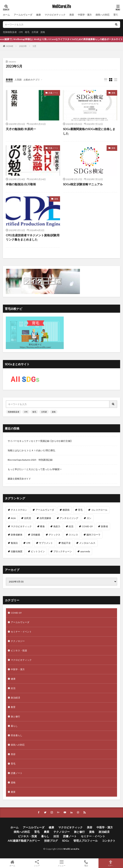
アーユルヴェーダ (23, 15)
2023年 (23, 46)
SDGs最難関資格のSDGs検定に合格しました (89, 131)
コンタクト (109, 841)
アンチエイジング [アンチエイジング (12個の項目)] (69, 518)
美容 (72, 15)
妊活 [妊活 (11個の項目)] (71, 526)
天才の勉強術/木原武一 (21, 129)
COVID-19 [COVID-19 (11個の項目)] (87, 526)
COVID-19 (16, 613)
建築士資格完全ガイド (19, 479)
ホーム (6, 15)
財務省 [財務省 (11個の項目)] (104, 526)
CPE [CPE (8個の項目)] (28, 543)
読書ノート (53, 93)
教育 (13, 707)
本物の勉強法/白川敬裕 (21, 184)
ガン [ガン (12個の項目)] (89, 518)
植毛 (27, 32)
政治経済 (15, 698)
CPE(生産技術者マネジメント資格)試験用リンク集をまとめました (33, 237)
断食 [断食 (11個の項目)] (42, 526)
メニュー (61, 863)
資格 (43, 32)
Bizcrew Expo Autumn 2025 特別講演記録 (30, 460)
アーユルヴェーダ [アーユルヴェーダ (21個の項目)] (45, 510)
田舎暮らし (17, 735)
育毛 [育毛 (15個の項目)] (80, 510)
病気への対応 (103, 15)
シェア (37, 863)
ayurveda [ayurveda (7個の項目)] (85, 551)
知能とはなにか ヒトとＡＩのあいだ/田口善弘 (31, 450)
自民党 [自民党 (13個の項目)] (28, 518)
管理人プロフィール (86, 841)
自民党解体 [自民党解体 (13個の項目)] (45, 518)
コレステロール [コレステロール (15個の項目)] (99, 510)
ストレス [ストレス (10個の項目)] (73, 535)
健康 (38, 15)
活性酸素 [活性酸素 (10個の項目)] (36, 535)
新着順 (9, 80)
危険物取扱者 (10, 32)
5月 (34, 46)
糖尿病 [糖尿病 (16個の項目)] (66, 510)
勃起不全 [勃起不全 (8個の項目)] (66, 543)
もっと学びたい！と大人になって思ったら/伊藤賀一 (35, 469)
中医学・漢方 (85, 15)
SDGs (66, 841)
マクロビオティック (55, 15)
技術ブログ (51, 841)
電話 (86, 863)
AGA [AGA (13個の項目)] (13, 518)
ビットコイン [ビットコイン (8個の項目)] (38, 551)
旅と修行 (15, 716)
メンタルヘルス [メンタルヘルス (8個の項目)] (87, 543)
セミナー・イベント (21, 632)
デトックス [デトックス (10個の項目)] (54, 535)
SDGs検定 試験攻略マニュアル (83, 184)
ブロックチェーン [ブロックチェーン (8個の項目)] (63, 551)
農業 (13, 792)
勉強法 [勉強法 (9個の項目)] (14, 543)
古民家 (35, 32)
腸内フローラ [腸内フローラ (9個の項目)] (93, 535)
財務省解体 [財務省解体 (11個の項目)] (17, 535)
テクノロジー (18, 641)
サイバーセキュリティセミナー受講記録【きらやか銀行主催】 (40, 441)
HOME (10, 46)
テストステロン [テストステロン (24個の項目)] (19, 510)
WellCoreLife (61, 7)
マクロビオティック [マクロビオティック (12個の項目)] (21, 526)
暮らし (14, 726)
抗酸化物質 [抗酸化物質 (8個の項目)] (17, 551)
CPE (21, 32)
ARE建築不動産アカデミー (24, 841)
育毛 (116, 15)
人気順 (18, 80)
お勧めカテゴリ (32, 80)
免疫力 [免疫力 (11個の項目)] (57, 526)
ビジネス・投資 (19, 650)
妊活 (13, 688)
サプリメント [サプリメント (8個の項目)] (46, 543)
